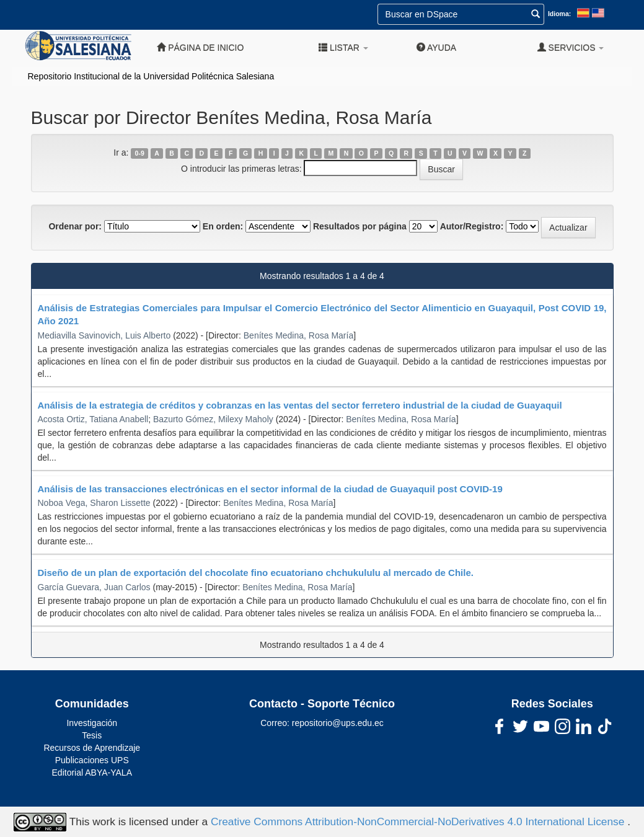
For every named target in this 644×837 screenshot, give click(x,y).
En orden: (223, 226)
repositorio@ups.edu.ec (338, 723)
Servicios (571, 47)
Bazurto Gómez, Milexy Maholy (213, 419)
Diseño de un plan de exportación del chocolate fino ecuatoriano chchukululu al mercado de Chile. (256, 573)
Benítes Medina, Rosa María (298, 335)
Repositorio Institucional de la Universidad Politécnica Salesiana (151, 76)
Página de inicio (200, 47)
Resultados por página (360, 226)
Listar (343, 47)
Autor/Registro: (472, 226)
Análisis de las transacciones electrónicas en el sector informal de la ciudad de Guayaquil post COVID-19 (270, 489)
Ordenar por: (75, 226)
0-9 (140, 153)
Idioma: (559, 14)
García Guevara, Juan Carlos (94, 587)
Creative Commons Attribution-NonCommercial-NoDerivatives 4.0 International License (419, 821)
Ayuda (436, 47)
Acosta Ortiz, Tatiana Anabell (93, 419)
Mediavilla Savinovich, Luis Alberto (104, 335)
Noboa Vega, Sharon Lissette (94, 503)
